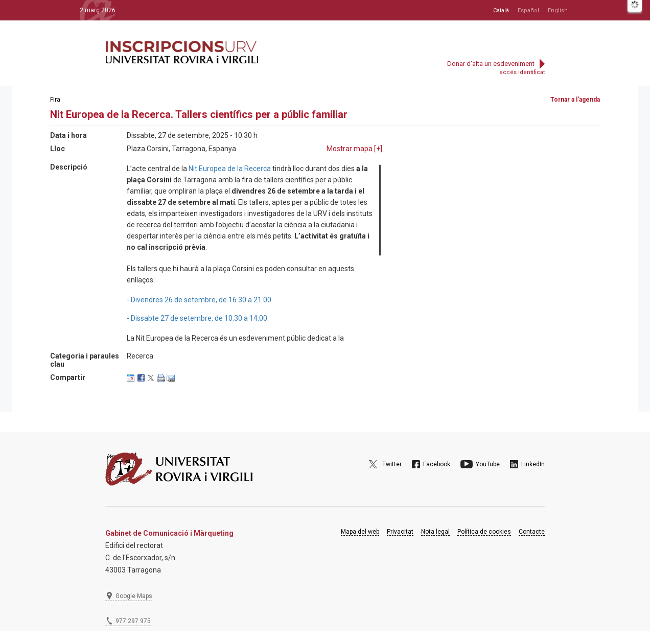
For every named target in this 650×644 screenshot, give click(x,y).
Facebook (437, 464)
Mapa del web (360, 532)
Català (501, 10)
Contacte (532, 532)
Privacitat (400, 532)
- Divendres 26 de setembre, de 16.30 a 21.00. (200, 300)
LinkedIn (533, 464)
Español (528, 10)
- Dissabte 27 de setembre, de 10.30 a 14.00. (198, 318)
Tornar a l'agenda (575, 100)
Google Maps (134, 596)
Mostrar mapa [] (354, 149)
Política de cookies (484, 532)
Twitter (392, 464)
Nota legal (435, 532)
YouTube (488, 464)
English (558, 10)
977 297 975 (133, 621)
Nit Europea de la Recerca (230, 169)
